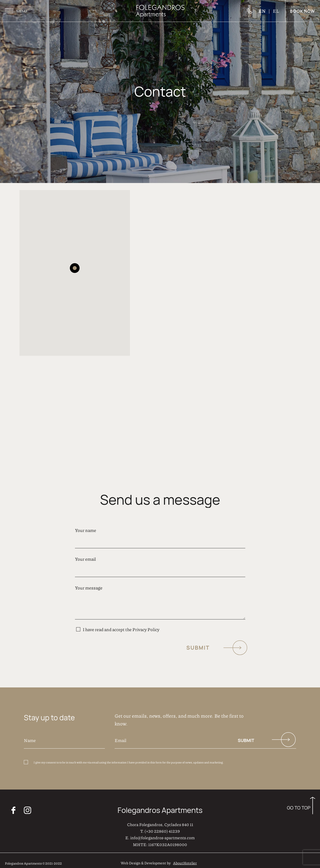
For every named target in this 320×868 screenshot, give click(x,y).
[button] (75, 266)
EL (276, 11)
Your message (160, 600)
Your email (160, 562)
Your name (160, 533)
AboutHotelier (185, 860)
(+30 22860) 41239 (162, 829)
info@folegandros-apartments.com (162, 835)
